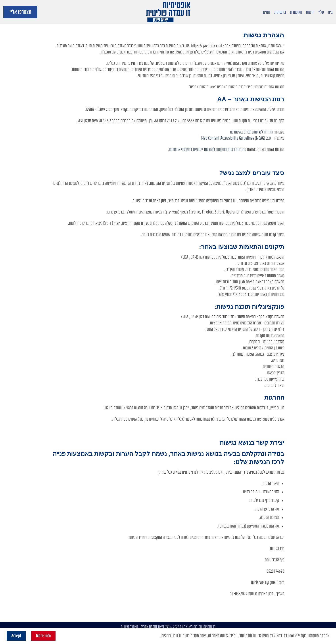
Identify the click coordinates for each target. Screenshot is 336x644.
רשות (231, 150)
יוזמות (310, 12)
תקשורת (296, 12)
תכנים (247, 132)
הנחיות (268, 132)
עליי (321, 12)
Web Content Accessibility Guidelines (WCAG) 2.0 (236, 138)
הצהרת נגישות (129, 627)
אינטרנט (175, 150)
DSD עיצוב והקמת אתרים (155, 627)
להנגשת (209, 150)
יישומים (198, 150)
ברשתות (280, 12)
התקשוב (221, 150)
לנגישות (257, 132)
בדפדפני (187, 150)
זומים (267, 12)
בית (330, 12)
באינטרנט (236, 132)
